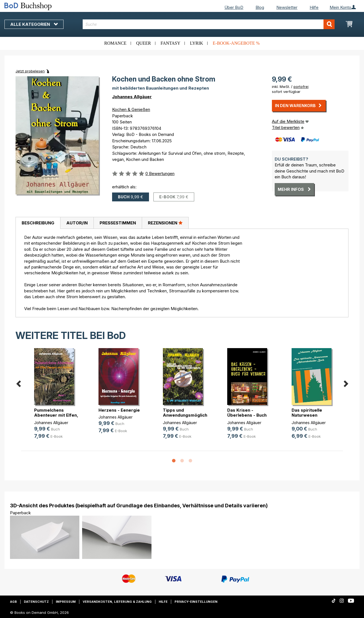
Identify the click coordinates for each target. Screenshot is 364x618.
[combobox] (209, 24)
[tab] (38, 223)
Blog (260, 7)
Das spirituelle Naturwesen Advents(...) (307, 415)
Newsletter (287, 7)
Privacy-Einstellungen (196, 602)
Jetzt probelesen (30, 71)
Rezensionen (165, 223)
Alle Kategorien (34, 24)
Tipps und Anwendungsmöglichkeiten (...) (192, 415)
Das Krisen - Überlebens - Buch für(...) (247, 415)
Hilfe (314, 7)
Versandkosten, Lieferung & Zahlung (117, 602)
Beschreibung (38, 223)
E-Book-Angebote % (236, 43)
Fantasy (170, 43)
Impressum (66, 602)
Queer (144, 43)
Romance (115, 43)
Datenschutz (36, 602)
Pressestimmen (118, 223)
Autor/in (77, 223)
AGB (13, 602)
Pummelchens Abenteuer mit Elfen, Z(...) (56, 415)
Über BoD (234, 7)
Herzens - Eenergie (119, 410)
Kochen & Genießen (131, 109)
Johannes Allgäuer (132, 97)
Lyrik (197, 43)
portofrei (301, 87)
